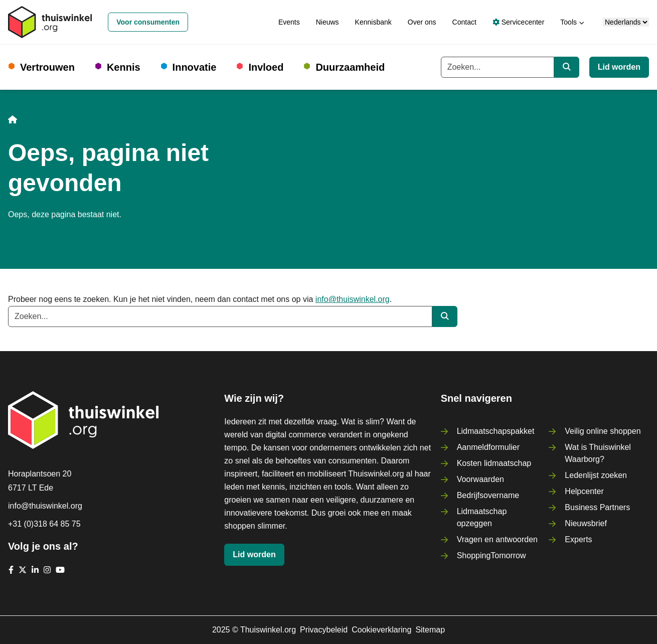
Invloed (266, 67)
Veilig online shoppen (603, 431)
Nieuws (327, 22)
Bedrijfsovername (488, 495)
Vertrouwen (47, 67)
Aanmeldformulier (488, 447)
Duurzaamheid (350, 67)
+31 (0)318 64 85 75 (44, 524)
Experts (578, 539)
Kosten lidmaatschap (494, 463)
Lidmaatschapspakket (496, 431)
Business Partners (597, 507)
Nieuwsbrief (586, 523)
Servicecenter (518, 22)
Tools (568, 22)
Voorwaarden (480, 479)
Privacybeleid (324, 630)
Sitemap (430, 630)
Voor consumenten (148, 22)
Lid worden (619, 67)
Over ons (422, 22)
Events (289, 22)
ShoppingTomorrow (491, 555)
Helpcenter (584, 491)
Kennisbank (373, 22)
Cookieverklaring (381, 630)
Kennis (124, 67)
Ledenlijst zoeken (596, 475)
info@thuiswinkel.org (353, 299)
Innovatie (195, 67)
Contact (464, 22)
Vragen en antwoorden (497, 539)
